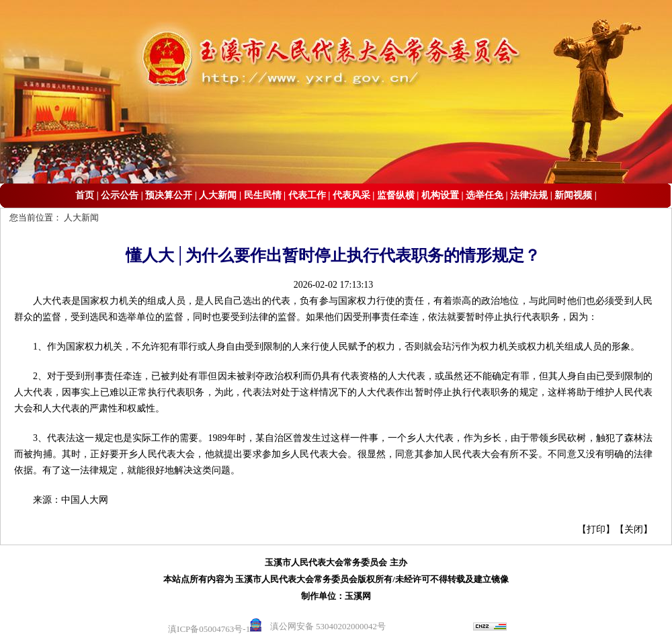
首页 (85, 195)
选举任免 (485, 195)
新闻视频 (573, 195)
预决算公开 (169, 195)
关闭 (634, 529)
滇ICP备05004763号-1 (209, 629)
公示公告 (120, 195)
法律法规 (529, 195)
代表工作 (307, 195)
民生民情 (263, 195)
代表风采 (351, 195)
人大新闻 (218, 195)
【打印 (591, 529)
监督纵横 (396, 195)
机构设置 (440, 195)
